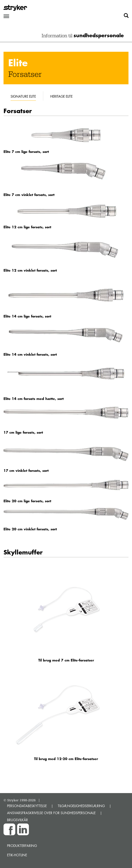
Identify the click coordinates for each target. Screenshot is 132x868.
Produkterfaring (22, 846)
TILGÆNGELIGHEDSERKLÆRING (81, 806)
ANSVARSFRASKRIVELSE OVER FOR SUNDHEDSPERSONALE (51, 813)
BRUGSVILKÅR (17, 820)
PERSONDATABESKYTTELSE (27, 806)
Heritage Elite (61, 96)
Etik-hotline (17, 855)
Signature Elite (23, 96)
